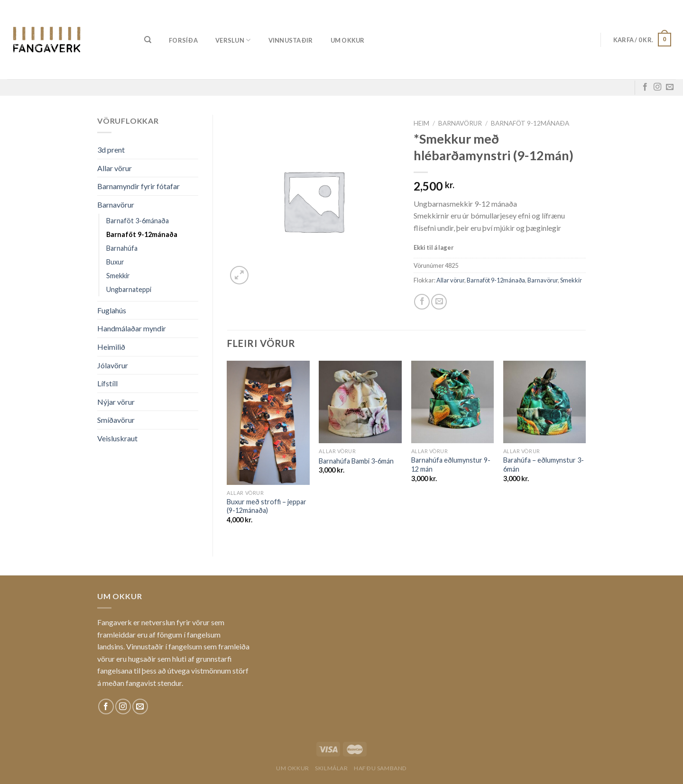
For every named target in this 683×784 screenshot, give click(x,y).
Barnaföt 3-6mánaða (138, 221)
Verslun (233, 40)
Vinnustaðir (291, 40)
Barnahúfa (122, 248)
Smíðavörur (116, 420)
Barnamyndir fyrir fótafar (138, 186)
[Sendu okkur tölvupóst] (670, 87)
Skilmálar (332, 768)
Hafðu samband (380, 768)
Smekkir (118, 276)
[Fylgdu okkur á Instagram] (657, 87)
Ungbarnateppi (129, 289)
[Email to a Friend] (439, 302)
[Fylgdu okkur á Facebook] (645, 87)
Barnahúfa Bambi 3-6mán (356, 461)
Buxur (115, 262)
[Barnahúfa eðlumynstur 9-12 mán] (453, 402)
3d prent (111, 150)
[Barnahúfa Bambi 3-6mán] (360, 402)
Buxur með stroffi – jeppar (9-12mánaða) (267, 506)
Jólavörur (113, 365)
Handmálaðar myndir (132, 328)
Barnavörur (116, 205)
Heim (421, 123)
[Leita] (148, 40)
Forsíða (183, 40)
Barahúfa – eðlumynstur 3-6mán (544, 465)
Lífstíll (107, 383)
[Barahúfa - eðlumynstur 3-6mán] (545, 402)
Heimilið (111, 347)
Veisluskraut (117, 438)
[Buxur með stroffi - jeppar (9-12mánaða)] (268, 423)
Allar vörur (115, 168)
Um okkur (348, 40)
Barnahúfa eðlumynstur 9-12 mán (451, 465)
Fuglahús (112, 310)
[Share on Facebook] (422, 302)
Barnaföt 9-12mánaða (142, 234)
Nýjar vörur (116, 402)
